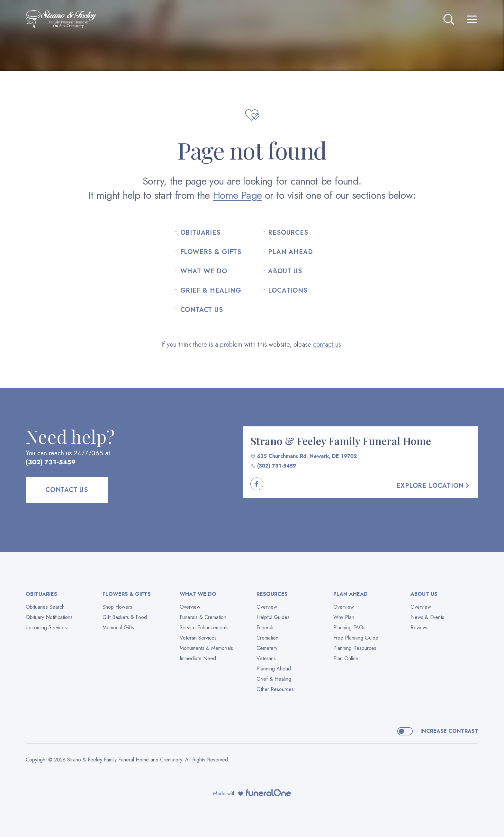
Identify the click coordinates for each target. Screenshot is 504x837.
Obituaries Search (45, 607)
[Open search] (449, 19)
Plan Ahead (290, 252)
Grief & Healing (211, 291)
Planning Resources (355, 648)
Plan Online (346, 658)
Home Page (237, 195)
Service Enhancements (204, 628)
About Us (285, 271)
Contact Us (202, 310)
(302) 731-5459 (51, 462)
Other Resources (275, 689)
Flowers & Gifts (211, 252)
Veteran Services (198, 638)
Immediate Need (198, 658)
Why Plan (344, 617)
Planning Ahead (274, 669)
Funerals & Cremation (203, 617)
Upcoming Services (46, 628)
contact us (327, 345)
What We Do (204, 271)
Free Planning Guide (356, 638)
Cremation (267, 638)
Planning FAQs (349, 628)
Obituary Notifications (49, 617)
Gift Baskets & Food (125, 617)
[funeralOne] (268, 793)
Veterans (266, 658)
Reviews (419, 628)
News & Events (427, 617)
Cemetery (267, 648)
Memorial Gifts (118, 628)
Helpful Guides (273, 617)
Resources (288, 233)
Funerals (265, 628)
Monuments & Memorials (206, 648)
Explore (433, 486)
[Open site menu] (472, 19)
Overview (190, 607)
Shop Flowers (117, 607)
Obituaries (200, 233)
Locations (288, 291)
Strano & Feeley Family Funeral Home (341, 441)
